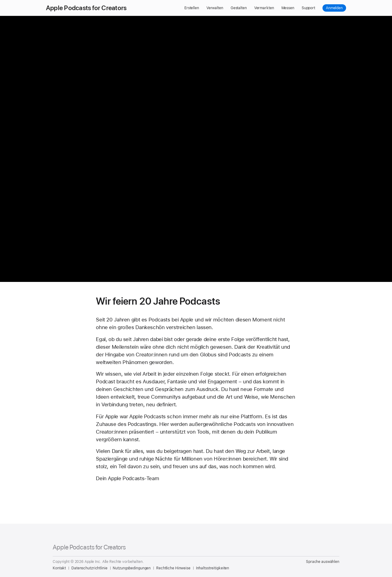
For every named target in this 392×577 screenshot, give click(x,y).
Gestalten (239, 8)
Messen (288, 8)
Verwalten (215, 8)
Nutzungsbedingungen (132, 568)
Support (308, 8)
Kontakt (59, 568)
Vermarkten (264, 8)
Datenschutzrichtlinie (89, 568)
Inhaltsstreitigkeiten (213, 568)
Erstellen (192, 8)
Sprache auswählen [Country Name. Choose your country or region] (323, 562)
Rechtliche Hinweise (173, 568)
